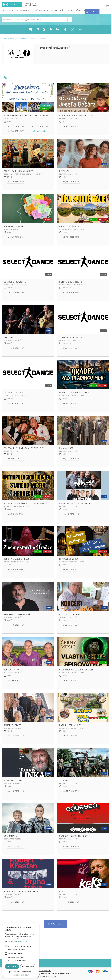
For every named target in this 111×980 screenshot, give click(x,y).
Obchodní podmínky (44, 971)
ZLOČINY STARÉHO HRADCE (17, 559)
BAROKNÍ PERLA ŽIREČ (70, 725)
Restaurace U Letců (68, 174)
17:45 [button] (71, 292)
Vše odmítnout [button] (28, 967)
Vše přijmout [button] (12, 967)
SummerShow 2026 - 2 (71, 282)
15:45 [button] (16, 403)
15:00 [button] (16, 126)
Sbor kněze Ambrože (13, 119)
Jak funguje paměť (14, 226)
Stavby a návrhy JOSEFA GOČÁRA (76, 116)
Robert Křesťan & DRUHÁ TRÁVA (21, 891)
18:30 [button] (71, 237)
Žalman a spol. (67, 448)
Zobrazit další (56, 924)
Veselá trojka (12, 670)
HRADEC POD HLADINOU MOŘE (74, 393)
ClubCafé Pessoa (11, 451)
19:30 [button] (16, 182)
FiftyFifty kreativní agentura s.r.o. (44, 977)
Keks (62, 891)
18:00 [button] (71, 126)
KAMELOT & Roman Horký (17, 614)
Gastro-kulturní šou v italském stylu (25, 448)
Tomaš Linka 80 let (14, 781)
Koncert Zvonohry (70, 614)
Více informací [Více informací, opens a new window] (23, 941)
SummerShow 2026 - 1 (15, 282)
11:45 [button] (71, 348)
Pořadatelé (57, 11)
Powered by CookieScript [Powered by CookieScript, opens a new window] (21, 975)
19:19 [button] (71, 182)
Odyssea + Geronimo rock (73, 836)
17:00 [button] (71, 570)
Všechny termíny (40, 131)
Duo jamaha (10, 836)
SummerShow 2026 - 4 (15, 393)
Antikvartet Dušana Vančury (75, 504)
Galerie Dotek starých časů (72, 229)
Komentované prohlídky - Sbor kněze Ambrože (28, 116)
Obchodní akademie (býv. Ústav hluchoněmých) (24, 174)
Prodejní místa (73, 11)
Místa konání (42, 11)
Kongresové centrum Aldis (16, 285)
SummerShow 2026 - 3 (71, 337)
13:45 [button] (16, 292)
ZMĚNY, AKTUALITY (24, 11)
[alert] (21, 950)
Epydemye (64, 171)
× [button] (36, 926)
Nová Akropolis (11, 229)
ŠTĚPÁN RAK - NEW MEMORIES (19, 171)
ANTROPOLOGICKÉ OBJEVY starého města (25, 504)
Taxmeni (64, 781)
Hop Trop (9, 337)
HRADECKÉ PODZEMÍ (69, 559)
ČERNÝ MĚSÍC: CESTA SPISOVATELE (76, 670)
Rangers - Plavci (13, 725)
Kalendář (8, 11)
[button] (21, 972)
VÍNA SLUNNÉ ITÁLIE (69, 226)
